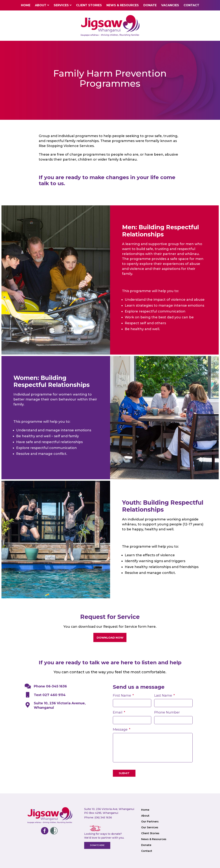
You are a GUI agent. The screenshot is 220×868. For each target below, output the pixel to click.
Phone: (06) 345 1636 (98, 817)
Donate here (97, 845)
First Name (123, 696)
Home (26, 5)
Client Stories (89, 5)
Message (122, 729)
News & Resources (123, 5)
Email (119, 712)
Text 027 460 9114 (46, 695)
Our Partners (150, 822)
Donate (150, 5)
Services (61, 5)
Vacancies (170, 5)
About (41, 5)
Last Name (164, 696)
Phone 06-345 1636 (46, 686)
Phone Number (167, 712)
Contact (191, 5)
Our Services (150, 827)
